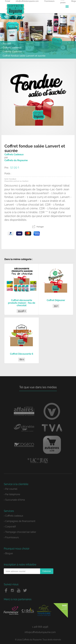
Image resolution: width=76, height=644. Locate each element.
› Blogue (8, 553)
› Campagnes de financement (20, 521)
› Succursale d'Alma (14, 500)
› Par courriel (11, 489)
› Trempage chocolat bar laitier (20, 532)
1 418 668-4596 (40, 627)
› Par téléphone (12, 494)
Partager (38, 227)
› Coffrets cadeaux (13, 516)
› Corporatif (10, 527)
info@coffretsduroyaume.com (40, 632)
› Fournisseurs (11, 537)
